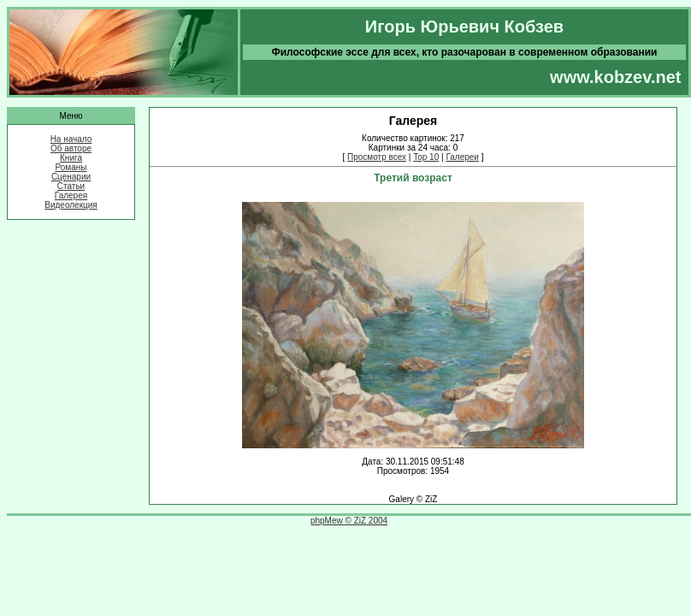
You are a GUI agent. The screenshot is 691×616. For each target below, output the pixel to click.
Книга (71, 158)
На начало (71, 139)
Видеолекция (71, 205)
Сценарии (71, 177)
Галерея (71, 195)
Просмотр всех (377, 157)
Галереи (462, 157)
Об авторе (71, 148)
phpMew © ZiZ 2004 (349, 521)
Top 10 (426, 157)
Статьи (71, 186)
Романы (71, 167)
